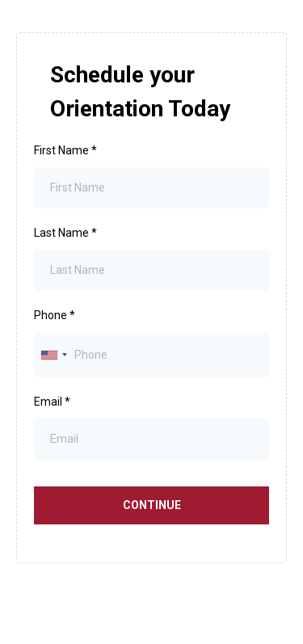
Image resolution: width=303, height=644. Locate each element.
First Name (65, 150)
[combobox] (53, 355)
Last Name (65, 233)
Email (52, 402)
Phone (55, 315)
